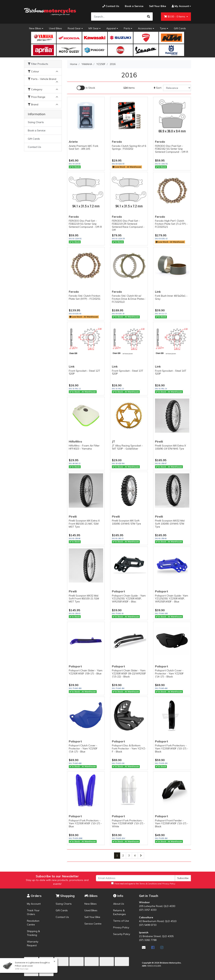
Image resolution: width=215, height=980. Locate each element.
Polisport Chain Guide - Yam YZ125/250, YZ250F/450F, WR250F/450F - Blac (129, 599)
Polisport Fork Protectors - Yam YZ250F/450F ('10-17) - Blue (85, 824)
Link (158, 292)
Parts (127, 28)
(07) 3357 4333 (148, 910)
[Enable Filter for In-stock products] (86, 88)
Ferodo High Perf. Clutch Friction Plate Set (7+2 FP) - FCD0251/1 (171, 224)
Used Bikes (56, 28)
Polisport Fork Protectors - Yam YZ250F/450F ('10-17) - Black (172, 749)
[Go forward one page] (141, 856)
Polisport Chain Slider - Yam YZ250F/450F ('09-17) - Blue (86, 672)
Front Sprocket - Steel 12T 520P (84, 372)
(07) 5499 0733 (148, 925)
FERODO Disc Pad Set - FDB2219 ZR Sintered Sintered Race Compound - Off (128, 225)
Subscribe (183, 878)
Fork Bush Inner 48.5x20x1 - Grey (171, 297)
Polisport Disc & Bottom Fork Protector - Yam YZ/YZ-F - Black (129, 749)
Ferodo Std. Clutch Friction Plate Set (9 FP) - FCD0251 (85, 297)
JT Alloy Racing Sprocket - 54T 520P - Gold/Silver (127, 447)
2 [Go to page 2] (123, 855)
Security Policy (122, 934)
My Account (34, 904)
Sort (158, 88)
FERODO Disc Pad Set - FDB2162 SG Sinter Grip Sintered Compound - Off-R (172, 149)
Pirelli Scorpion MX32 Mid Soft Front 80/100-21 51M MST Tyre (84, 599)
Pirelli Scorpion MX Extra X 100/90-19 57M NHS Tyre (170, 447)
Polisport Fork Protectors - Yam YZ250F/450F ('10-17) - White (128, 824)
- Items (175, 17)
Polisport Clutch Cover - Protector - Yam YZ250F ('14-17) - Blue (83, 749)
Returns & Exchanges (120, 912)
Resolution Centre (33, 923)
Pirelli (159, 441)
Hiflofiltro (75, 441)
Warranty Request (33, 943)
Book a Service (37, 130)
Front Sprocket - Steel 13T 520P (128, 372)
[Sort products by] (177, 88)
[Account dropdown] (180, 6)
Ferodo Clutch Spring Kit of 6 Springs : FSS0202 (129, 147)
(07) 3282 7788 (148, 940)
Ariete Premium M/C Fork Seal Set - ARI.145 (84, 147)
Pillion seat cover (24, 966)
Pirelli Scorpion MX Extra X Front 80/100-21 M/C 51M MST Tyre (84, 524)
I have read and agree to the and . (143, 883)
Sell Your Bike (92, 917)
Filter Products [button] (38, 64)
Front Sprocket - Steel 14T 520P (171, 372)
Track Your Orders (33, 912)
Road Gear (74, 28)
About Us (119, 904)
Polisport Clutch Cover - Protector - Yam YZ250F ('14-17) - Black (169, 673)
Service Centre (93, 924)
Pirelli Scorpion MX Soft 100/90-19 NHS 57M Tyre (126, 522)
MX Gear (94, 28)
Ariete (73, 142)
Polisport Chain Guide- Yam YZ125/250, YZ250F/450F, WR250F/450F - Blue (172, 599)
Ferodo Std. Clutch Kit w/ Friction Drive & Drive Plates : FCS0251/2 (129, 299)
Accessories (145, 28)
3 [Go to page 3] (129, 855)
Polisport (118, 591)
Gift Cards (180, 28)
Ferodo (117, 142)
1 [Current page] (117, 855)
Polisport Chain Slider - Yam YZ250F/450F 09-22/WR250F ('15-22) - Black (129, 673)
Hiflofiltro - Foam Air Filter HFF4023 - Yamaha (84, 447)
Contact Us (34, 147)
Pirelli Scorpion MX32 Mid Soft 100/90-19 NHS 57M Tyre (170, 524)
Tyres (163, 28)
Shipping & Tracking (33, 933)
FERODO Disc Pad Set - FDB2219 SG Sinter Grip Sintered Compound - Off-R (85, 224)
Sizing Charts (36, 122)
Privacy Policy (121, 927)
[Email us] (144, 947)
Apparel (111, 28)
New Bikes (35, 28)
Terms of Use (121, 921)
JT (114, 441)
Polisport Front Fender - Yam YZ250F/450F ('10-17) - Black (172, 824)
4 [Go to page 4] (135, 855)
